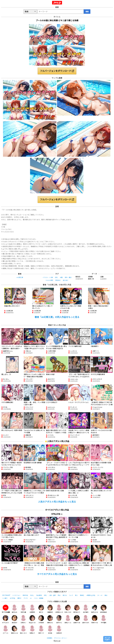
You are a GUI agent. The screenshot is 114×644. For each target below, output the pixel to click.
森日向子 (14, 619)
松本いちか (68, 609)
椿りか (41, 609)
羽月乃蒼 (23, 609)
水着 (61, 277)
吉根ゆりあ (77, 619)
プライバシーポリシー (61, 638)
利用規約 (50, 638)
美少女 (65, 595)
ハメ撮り (5, 598)
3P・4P (100, 595)
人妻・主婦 (52, 595)
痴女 (106, 595)
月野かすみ (95, 619)
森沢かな (59, 619)
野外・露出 (68, 277)
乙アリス (6, 630)
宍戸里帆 (104, 619)
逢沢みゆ (14, 609)
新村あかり (77, 609)
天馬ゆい (23, 619)
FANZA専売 (49, 280)
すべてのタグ (6, 595)
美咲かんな (14, 630)
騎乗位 (82, 595)
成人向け (66, 280)
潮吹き (19, 598)
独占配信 (39, 595)
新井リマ (41, 630)
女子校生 (12, 598)
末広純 (50, 630)
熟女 (59, 595)
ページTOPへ (107, 639)
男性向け (58, 280)
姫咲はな (50, 619)
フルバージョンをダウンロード (57, 71)
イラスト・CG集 (48, 277)
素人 (76, 595)
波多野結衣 (104, 609)
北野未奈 (59, 630)
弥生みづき (32, 619)
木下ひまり (6, 619)
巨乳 (56, 277)
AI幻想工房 (20, 277)
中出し (32, 595)
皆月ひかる (95, 609)
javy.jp (57, 2)
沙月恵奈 (41, 619)
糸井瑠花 (86, 609)
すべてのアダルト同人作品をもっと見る (57, 574)
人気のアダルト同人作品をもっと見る (57, 502)
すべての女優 (6, 609)
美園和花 (50, 609)
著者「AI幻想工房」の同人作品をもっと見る (57, 317)
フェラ (71, 595)
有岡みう (32, 630)
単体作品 (25, 595)
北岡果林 (32, 609)
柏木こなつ (23, 630)
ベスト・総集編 (39, 598)
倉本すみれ (86, 619)
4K (31, 598)
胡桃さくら (68, 619)
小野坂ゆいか (59, 609)
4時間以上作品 (91, 595)
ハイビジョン (16, 595)
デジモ (26, 598)
